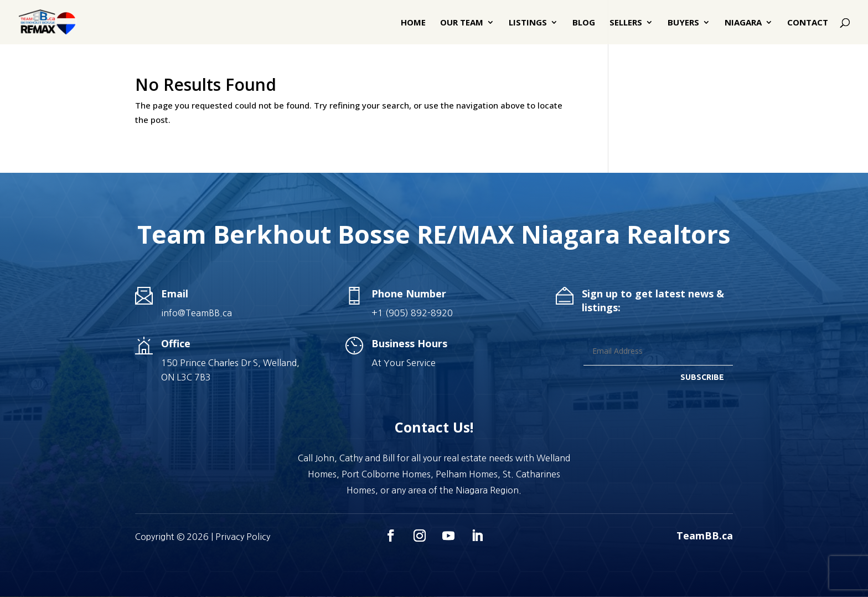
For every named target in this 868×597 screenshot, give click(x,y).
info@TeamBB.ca (197, 313)
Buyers (683, 23)
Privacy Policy (243, 537)
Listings (528, 23)
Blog (584, 23)
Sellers (626, 23)
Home (413, 23)
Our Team (462, 23)
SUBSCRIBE (702, 377)
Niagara (743, 23)
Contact (808, 23)
